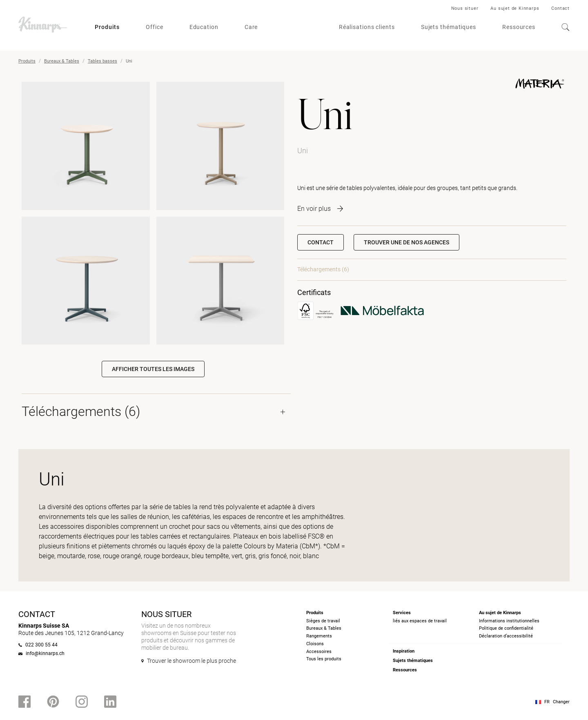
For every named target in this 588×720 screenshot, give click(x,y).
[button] (406, 242)
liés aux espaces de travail (420, 621)
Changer (561, 702)
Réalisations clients (367, 27)
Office (154, 27)
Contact (560, 8)
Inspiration (404, 651)
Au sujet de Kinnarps (515, 8)
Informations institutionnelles (509, 621)
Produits (107, 27)
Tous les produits (324, 659)
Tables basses (102, 61)
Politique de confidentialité (506, 628)
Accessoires (319, 652)
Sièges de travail (323, 621)
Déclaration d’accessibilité (506, 636)
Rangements (319, 636)
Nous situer (465, 8)
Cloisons (315, 644)
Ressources (519, 27)
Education (204, 27)
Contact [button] (321, 242)
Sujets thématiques (449, 27)
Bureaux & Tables (62, 61)
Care (251, 27)
